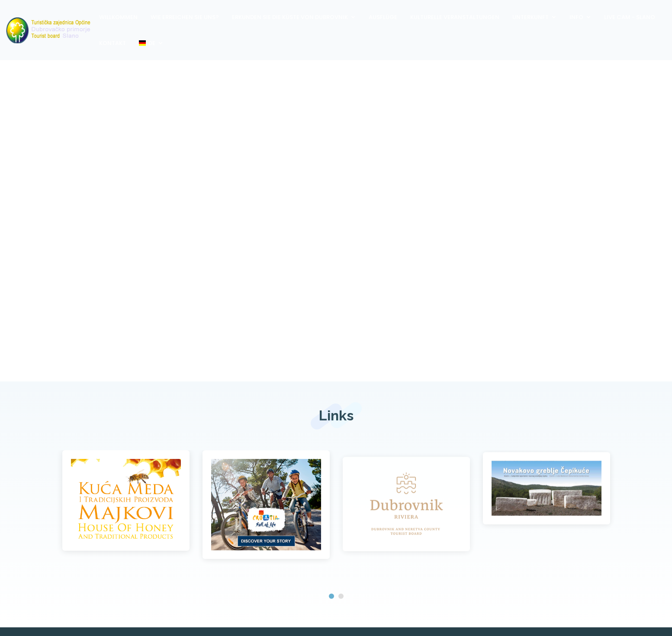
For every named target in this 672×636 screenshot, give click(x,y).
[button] (331, 596)
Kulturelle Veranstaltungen (455, 17)
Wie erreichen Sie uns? (185, 17)
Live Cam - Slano (630, 17)
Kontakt (113, 43)
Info (576, 17)
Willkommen (118, 17)
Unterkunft (531, 17)
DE (147, 43)
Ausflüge (383, 17)
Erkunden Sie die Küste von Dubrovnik (290, 17)
